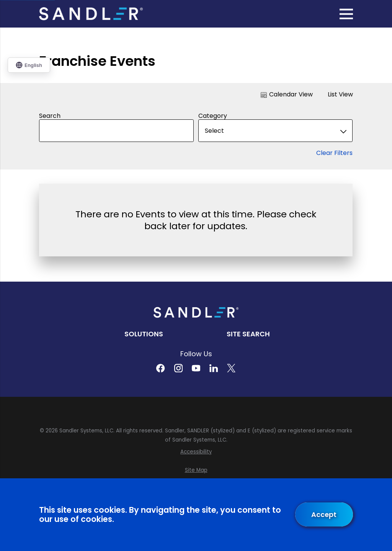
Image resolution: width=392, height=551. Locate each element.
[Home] (91, 14)
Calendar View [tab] (287, 94)
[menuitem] (196, 452)
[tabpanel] (196, 181)
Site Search (248, 334)
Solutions (144, 334)
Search (50, 116)
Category (213, 116)
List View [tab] (336, 94)
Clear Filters (335, 153)
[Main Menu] (346, 14)
